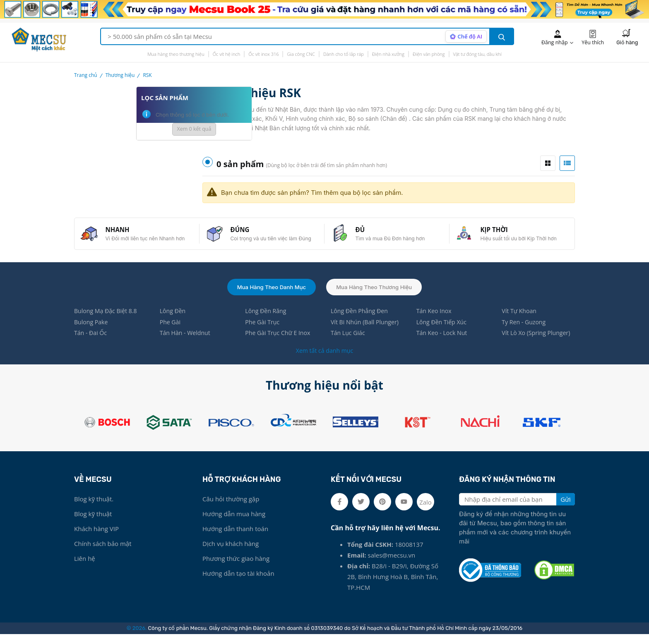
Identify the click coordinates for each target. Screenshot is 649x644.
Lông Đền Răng (267, 319)
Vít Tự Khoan (520, 319)
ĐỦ (364, 233)
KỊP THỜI (499, 233)
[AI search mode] (465, 36)
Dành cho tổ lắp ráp (344, 54)
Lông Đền (174, 319)
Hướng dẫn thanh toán (235, 539)
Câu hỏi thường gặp (231, 509)
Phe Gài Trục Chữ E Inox (280, 342)
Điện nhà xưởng (388, 54)
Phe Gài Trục (263, 331)
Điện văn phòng (429, 54)
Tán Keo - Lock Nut (443, 342)
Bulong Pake (92, 331)
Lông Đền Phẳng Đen (361, 319)
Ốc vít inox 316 (263, 54)
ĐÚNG (244, 233)
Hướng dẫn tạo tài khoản (238, 583)
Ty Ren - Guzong (525, 331)
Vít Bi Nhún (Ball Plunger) (367, 331)
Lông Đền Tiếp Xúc (443, 331)
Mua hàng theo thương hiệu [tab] (377, 294)
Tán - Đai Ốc (91, 342)
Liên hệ (85, 568)
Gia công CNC (301, 54)
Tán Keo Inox (435, 319)
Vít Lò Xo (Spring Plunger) (538, 342)
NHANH (122, 233)
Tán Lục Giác (349, 342)
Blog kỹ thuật (93, 524)
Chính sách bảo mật (103, 553)
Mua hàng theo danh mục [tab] (269, 294)
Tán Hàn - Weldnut (187, 342)
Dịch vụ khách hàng (231, 553)
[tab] (548, 163)
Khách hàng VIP (96, 539)
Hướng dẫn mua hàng (234, 524)
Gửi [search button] (566, 509)
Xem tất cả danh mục (324, 360)
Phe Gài (171, 331)
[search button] (502, 36)
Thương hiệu (120, 75)
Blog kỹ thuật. (94, 509)
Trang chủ (86, 75)
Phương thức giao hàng (236, 568)
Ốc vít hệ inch (227, 54)
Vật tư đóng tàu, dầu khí (477, 54)
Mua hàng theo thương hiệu (176, 54)
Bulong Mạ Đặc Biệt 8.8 (107, 319)
